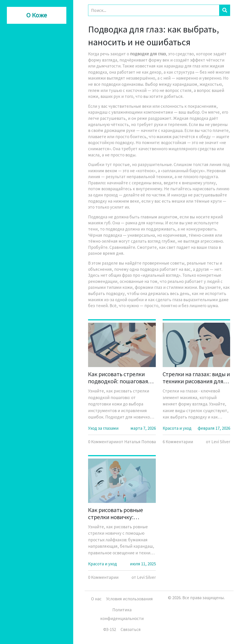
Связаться (131, 629)
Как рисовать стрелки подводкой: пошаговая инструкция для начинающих (118, 378)
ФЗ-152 (110, 629)
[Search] (154, 10)
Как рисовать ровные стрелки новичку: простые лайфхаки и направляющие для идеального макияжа (116, 513)
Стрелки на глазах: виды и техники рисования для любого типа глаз (196, 378)
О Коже (37, 15)
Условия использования (129, 599)
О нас (96, 599)
